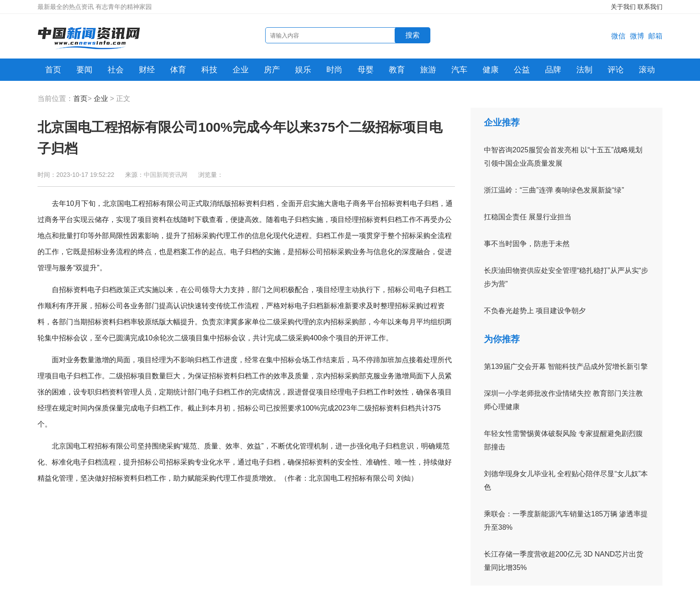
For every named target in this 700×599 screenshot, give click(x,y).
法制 (584, 70)
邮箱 (655, 36)
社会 (116, 70)
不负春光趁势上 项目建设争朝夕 (535, 311)
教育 (397, 70)
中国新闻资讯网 (166, 175)
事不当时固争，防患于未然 (527, 244)
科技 (209, 70)
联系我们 (650, 7)
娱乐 (303, 70)
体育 (178, 70)
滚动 (647, 70)
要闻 (84, 70)
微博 (637, 36)
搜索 (412, 35)
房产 (272, 70)
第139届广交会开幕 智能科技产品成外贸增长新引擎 (566, 367)
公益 (522, 70)
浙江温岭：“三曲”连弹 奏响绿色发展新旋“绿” (554, 190)
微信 (618, 36)
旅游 (428, 70)
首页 (53, 70)
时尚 (334, 70)
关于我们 (623, 7)
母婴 (366, 70)
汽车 (459, 70)
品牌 (553, 70)
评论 (616, 70)
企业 (241, 70)
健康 (491, 70)
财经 (147, 70)
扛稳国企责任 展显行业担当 (528, 217)
